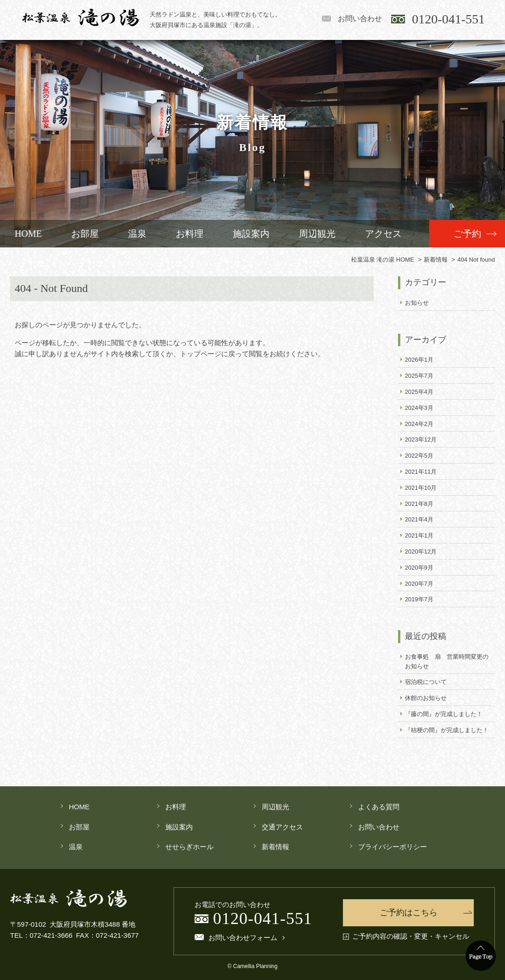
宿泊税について (426, 682)
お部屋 (85, 234)
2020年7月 (419, 584)
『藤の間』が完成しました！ (444, 714)
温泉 (137, 234)
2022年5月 (419, 456)
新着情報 (275, 847)
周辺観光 (317, 234)
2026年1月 (419, 360)
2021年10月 (421, 488)
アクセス (383, 234)
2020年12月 (421, 552)
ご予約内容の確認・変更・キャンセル (411, 936)
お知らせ (417, 303)
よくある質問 (379, 807)
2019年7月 (419, 599)
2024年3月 (419, 408)
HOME (28, 234)
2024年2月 (419, 424)
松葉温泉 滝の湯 (80, 17)
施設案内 (251, 234)
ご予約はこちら (409, 913)
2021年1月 (419, 535)
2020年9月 (419, 568)
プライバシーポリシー (393, 847)
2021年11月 (421, 472)
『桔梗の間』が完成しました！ (447, 730)
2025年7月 (419, 376)
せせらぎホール (189, 847)
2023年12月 (421, 440)
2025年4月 (419, 392)
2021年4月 (419, 519)
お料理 (190, 234)
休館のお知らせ (426, 698)
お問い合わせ (360, 19)
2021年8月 (419, 504)
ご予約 (467, 234)
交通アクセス (282, 827)
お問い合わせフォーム (243, 938)
